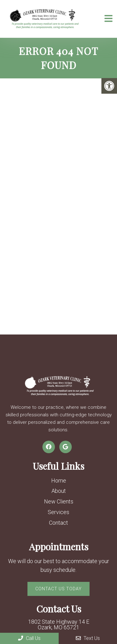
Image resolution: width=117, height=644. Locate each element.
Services (58, 512)
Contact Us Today (58, 589)
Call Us (29, 638)
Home (59, 481)
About (59, 491)
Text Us (88, 638)
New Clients (59, 501)
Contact (58, 523)
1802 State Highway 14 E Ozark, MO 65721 (59, 625)
